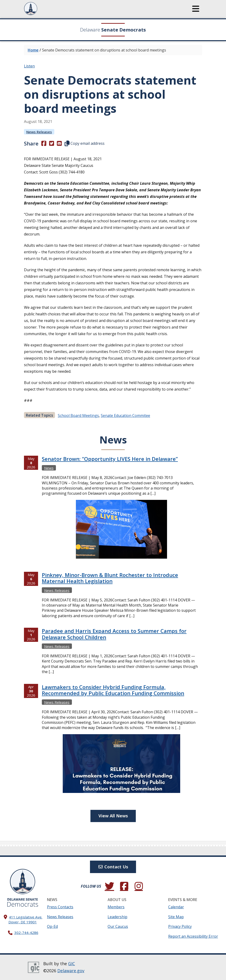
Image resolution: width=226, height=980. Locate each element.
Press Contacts (60, 907)
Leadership (117, 917)
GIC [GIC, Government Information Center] (72, 964)
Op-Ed (52, 926)
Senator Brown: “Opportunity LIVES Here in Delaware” (110, 459)
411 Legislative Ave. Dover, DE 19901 (25, 919)
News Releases (60, 917)
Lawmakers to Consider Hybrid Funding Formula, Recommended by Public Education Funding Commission (113, 690)
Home (33, 50)
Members (116, 907)
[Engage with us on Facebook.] (124, 886)
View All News (113, 816)
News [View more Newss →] (49, 468)
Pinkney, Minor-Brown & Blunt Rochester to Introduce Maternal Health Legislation (110, 578)
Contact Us (113, 867)
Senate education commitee (125, 416)
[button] (196, 9)
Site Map (176, 917)
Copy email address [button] (85, 143)
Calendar (176, 907)
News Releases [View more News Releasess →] (39, 132)
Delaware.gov (71, 971)
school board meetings (78, 416)
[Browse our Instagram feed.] (139, 886)
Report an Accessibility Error (193, 936)
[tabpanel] (113, 631)
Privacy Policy (180, 926)
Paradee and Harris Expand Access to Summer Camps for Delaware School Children (114, 634)
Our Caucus (118, 926)
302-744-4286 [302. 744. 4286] (26, 933)
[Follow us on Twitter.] (109, 886)
